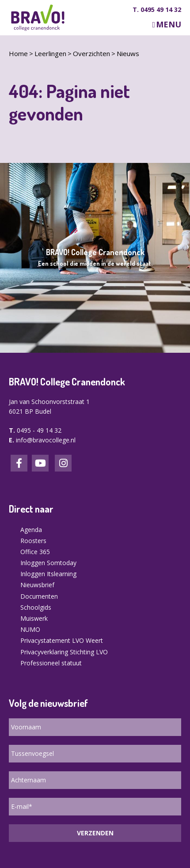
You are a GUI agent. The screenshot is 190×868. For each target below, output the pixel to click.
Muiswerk (34, 618)
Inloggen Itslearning (48, 574)
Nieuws (128, 53)
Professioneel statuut (51, 663)
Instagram (63, 463)
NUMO (30, 629)
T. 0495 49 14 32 (157, 10)
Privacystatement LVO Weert (62, 640)
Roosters (33, 541)
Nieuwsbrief (37, 585)
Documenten (39, 596)
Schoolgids (36, 607)
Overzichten (91, 53)
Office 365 (35, 552)
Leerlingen (50, 53)
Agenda (31, 530)
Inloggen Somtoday (48, 563)
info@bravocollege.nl (46, 440)
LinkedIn (40, 463)
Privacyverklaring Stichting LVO (64, 652)
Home (18, 53)
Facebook (19, 463)
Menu (169, 25)
